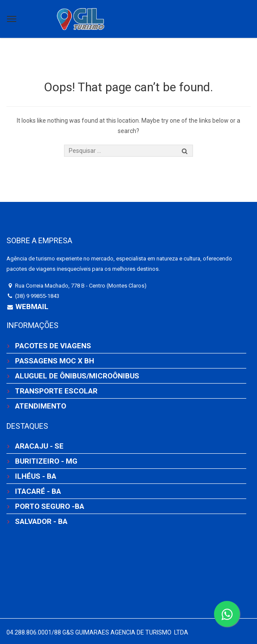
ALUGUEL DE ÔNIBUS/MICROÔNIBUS (77, 376)
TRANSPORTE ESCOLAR (56, 391)
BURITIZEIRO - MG (46, 461)
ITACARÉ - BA (38, 491)
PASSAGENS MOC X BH (55, 361)
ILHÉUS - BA (36, 476)
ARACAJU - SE (39, 446)
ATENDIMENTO (41, 406)
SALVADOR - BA (41, 521)
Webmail (31, 307)
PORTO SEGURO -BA (50, 506)
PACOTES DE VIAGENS (53, 346)
